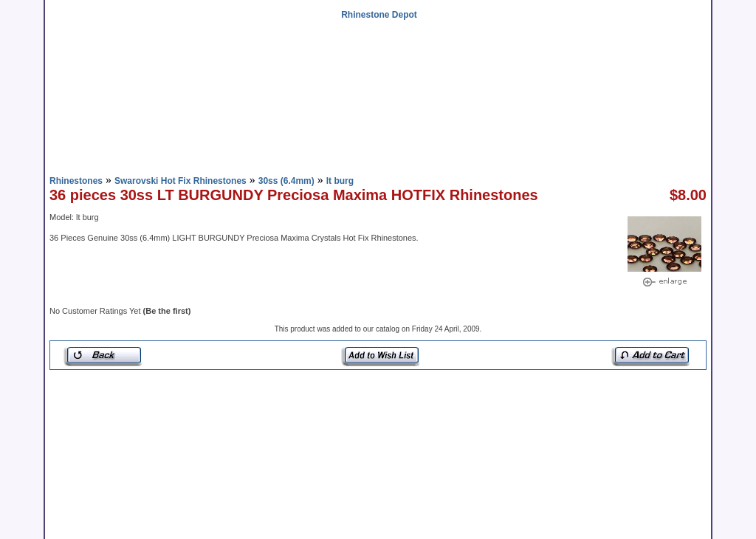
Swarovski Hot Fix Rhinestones (181, 181)
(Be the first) (167, 311)
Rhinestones (76, 181)
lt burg (340, 181)
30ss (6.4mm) (286, 181)
